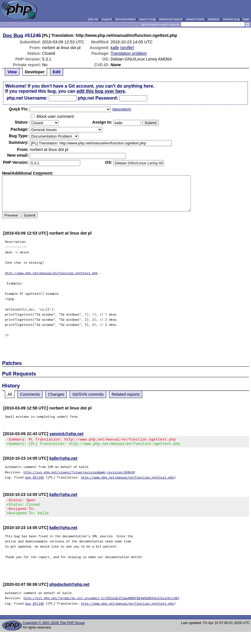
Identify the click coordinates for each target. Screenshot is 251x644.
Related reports (126, 394)
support (107, 19)
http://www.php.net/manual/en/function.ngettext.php (51, 273)
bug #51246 (35, 479)
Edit (56, 72)
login (246, 19)
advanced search (171, 19)
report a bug (147, 19)
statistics (214, 19)
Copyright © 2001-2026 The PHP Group (54, 628)
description (122, 109)
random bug (231, 19)
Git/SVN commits (88, 394)
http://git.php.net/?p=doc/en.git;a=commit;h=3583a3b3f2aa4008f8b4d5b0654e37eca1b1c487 (101, 603)
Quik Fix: (19, 109)
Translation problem (129, 53)
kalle (115, 48)
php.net (93, 19)
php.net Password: (98, 98)
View (12, 72)
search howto (195, 19)
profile (127, 48)
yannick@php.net (67, 434)
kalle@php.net (63, 460)
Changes (56, 394)
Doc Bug (13, 35)
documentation (125, 19)
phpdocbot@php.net (69, 590)
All (10, 394)
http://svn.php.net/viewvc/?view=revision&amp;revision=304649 (79, 474)
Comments (30, 394)
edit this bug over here (101, 91)
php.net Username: (27, 98)
